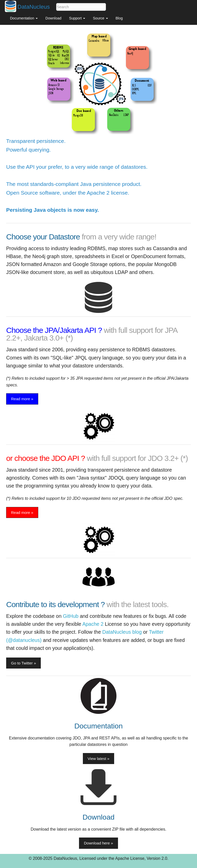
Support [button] (77, 18)
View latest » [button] (99, 759)
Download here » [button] (98, 843)
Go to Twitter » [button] (23, 663)
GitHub (71, 616)
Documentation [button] (24, 18)
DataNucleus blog (122, 632)
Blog (119, 18)
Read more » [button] (22, 399)
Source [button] (100, 18)
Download (53, 18)
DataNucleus (34, 7)
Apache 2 (93, 624)
